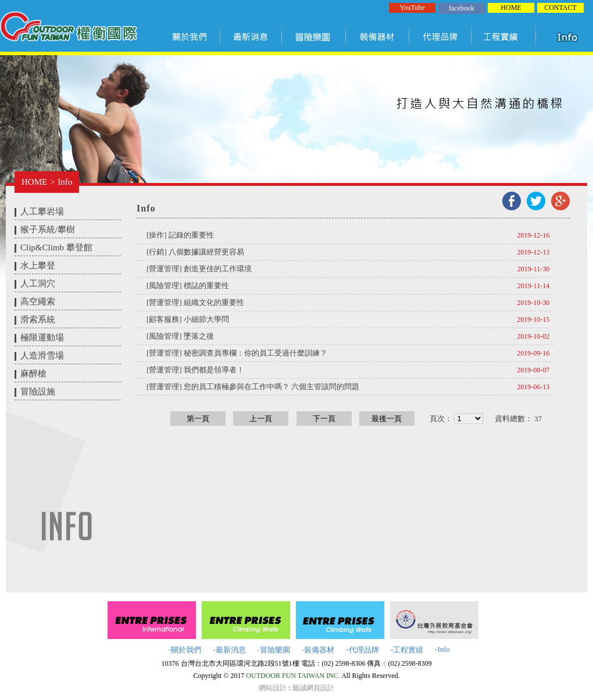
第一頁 (198, 419)
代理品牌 (441, 37)
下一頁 (324, 419)
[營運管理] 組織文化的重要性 (195, 302)
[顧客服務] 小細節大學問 (188, 319)
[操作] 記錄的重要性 (180, 235)
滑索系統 (38, 320)
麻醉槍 (33, 374)
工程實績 (506, 37)
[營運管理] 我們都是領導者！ (195, 370)
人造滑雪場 (42, 356)
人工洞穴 (38, 283)
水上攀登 (38, 265)
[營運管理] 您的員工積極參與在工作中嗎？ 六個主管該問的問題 (253, 387)
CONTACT (560, 8)
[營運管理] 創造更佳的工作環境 (199, 269)
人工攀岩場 (42, 211)
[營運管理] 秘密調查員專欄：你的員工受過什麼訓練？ (237, 353)
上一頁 (261, 419)
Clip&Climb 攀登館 (56, 247)
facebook (462, 8)
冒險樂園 (314, 37)
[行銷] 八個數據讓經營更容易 (195, 252)
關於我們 (192, 37)
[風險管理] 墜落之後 (180, 336)
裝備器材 (378, 37)
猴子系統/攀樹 (48, 229)
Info (65, 182)
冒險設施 (38, 392)
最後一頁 (387, 419)
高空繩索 (38, 301)
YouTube (412, 8)
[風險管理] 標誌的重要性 (188, 286)
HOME (511, 8)
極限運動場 (42, 338)
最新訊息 (251, 37)
